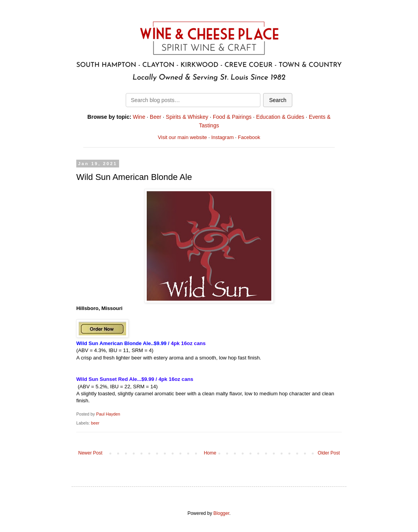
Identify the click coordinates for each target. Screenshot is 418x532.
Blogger (221, 513)
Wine (139, 117)
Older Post (329, 453)
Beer (156, 117)
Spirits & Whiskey (187, 117)
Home (210, 453)
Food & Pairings (232, 117)
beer (95, 423)
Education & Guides (280, 117)
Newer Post (90, 453)
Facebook (249, 137)
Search (277, 100)
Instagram (223, 137)
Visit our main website (183, 137)
